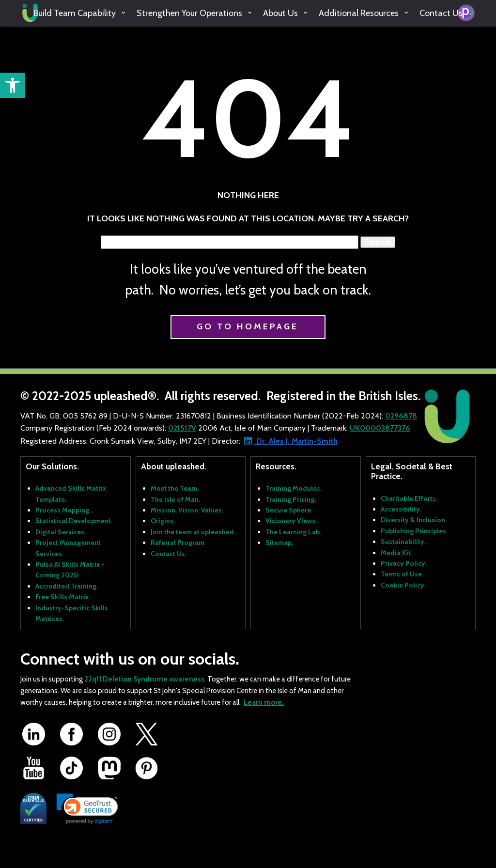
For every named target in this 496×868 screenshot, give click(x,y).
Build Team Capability (75, 13)
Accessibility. (401, 509)
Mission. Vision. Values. (187, 510)
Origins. (163, 521)
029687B (401, 416)
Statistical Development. (74, 521)
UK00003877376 (380, 428)
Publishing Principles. (414, 531)
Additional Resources (359, 13)
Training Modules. (294, 488)
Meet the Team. (175, 488)
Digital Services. (61, 532)
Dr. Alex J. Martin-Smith (296, 441)
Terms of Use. (402, 574)
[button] (13, 85)
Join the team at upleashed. (193, 532)
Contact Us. (169, 554)
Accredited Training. (67, 586)
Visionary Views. (291, 521)
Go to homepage (248, 326)
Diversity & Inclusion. (414, 520)
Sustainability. (403, 542)
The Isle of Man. (175, 499)
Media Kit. (396, 553)
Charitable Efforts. (409, 498)
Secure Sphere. (289, 510)
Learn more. (264, 702)
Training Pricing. (291, 499)
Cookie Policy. (403, 585)
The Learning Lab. (293, 532)
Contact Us (441, 13)
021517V (182, 428)
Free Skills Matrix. (63, 597)
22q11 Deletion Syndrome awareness (144, 679)
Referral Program (178, 542)
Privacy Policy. (404, 563)
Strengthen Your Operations (189, 13)
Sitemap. (279, 542)
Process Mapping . (64, 510)
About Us (280, 13)
